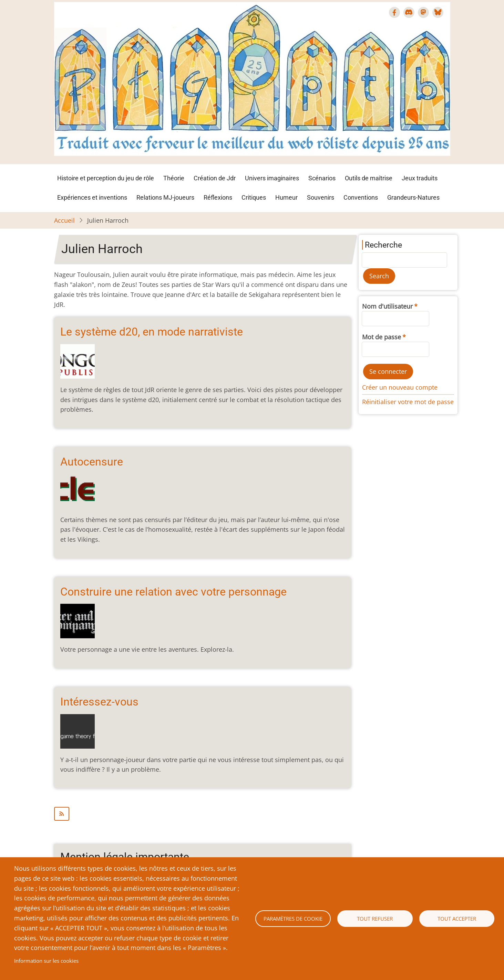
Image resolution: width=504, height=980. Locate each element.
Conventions (361, 197)
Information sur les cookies (46, 961)
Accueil (64, 220)
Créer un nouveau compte (400, 387)
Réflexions (218, 197)
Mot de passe (382, 337)
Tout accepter (457, 919)
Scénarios (322, 178)
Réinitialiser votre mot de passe (408, 402)
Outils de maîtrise (369, 178)
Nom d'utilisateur (387, 306)
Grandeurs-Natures (413, 197)
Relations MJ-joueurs (165, 197)
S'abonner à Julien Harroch (203, 814)
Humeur (286, 197)
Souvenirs (321, 197)
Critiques (254, 197)
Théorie (174, 178)
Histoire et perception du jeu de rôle (106, 178)
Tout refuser (375, 919)
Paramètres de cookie (293, 919)
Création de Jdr (215, 178)
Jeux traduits (420, 178)
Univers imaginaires (272, 178)
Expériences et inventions (92, 197)
